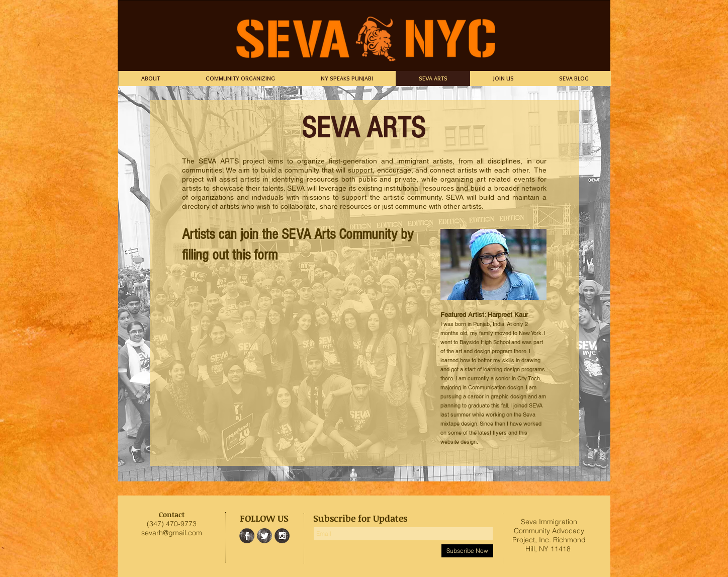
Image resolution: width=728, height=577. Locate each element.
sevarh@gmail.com (172, 533)
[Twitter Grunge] (264, 536)
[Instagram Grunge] (282, 536)
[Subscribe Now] (467, 551)
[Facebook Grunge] (247, 536)
